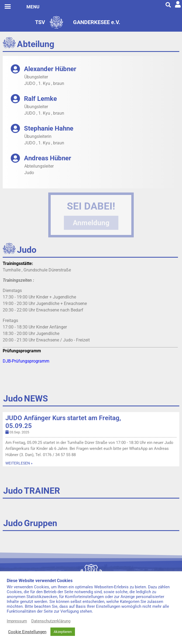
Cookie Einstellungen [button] (27, 632)
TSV (40, 22)
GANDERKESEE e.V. (97, 22)
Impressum (17, 621)
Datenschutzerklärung (51, 621)
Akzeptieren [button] (63, 632)
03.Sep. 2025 (19, 432)
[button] (8, 6)
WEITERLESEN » (19, 463)
